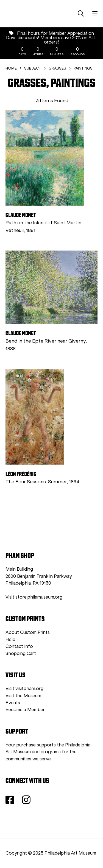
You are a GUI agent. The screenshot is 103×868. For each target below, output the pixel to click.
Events (13, 703)
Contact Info (19, 646)
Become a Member (25, 710)
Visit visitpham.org (24, 689)
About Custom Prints (28, 632)
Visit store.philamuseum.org (34, 597)
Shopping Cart (21, 653)
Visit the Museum (23, 696)
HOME (11, 68)
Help (10, 639)
